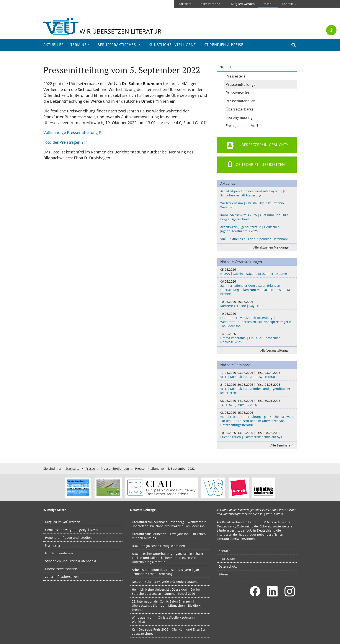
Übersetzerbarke (240, 109)
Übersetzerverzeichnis (61, 569)
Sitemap (225, 574)
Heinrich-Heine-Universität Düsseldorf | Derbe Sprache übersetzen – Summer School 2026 (166, 591)
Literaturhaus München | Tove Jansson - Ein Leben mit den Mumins (169, 536)
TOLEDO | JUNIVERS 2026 (257, 403)
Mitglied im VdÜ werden (63, 522)
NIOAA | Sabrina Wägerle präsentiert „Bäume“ (257, 272)
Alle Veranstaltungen (278, 350)
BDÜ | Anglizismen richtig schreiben (158, 546)
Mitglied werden (243, 4)
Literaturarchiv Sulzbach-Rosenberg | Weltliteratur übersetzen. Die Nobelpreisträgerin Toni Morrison (257, 320)
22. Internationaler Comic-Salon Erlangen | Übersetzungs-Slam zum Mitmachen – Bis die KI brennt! (257, 288)
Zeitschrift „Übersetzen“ (62, 577)
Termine (81, 45)
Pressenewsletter (240, 93)
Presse (268, 4)
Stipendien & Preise (224, 45)
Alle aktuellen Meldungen (274, 247)
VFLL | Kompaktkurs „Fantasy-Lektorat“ (257, 375)
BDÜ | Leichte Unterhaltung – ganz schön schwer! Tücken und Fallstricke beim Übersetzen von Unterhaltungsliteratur (257, 419)
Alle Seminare (283, 445)
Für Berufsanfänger (59, 553)
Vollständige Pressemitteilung (71, 132)
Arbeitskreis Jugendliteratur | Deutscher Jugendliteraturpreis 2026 (250, 229)
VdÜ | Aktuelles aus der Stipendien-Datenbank (254, 239)
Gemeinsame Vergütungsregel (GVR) (71, 530)
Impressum (227, 559)
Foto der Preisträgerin (63, 142)
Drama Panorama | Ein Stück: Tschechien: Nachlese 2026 (257, 338)
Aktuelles (53, 45)
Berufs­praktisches (119, 45)
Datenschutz (228, 566)
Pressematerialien (241, 101)
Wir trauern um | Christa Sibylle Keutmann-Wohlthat (252, 205)
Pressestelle (236, 76)
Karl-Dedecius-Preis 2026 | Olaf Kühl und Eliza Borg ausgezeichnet (254, 217)
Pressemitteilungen (242, 84)
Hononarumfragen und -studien (68, 538)
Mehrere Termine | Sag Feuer (257, 304)
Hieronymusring (239, 117)
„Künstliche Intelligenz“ (172, 45)
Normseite (53, 545)
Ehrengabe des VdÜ (242, 126)
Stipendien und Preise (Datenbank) (70, 561)
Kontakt (289, 4)
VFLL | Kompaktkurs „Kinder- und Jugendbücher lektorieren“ (257, 389)
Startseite (185, 4)
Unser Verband (211, 4)
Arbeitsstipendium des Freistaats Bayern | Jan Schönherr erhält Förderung (254, 193)
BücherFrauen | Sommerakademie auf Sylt (257, 435)
